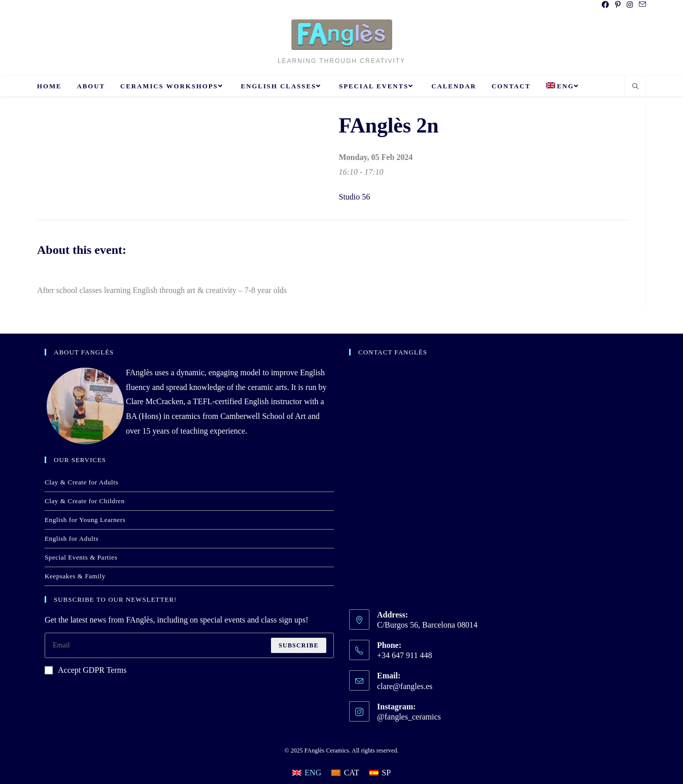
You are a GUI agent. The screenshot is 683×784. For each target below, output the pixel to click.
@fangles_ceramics (409, 717)
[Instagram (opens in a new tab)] (630, 5)
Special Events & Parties (81, 557)
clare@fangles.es (405, 686)
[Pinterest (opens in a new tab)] (618, 5)
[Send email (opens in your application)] (641, 5)
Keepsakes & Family (75, 576)
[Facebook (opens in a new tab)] (605, 5)
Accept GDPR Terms (86, 670)
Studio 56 (355, 197)
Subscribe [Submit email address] (299, 645)
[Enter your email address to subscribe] (189, 645)
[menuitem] (564, 86)
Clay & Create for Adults (81, 482)
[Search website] (635, 87)
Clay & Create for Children (85, 501)
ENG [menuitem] (313, 773)
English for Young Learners (85, 520)
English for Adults (72, 538)
